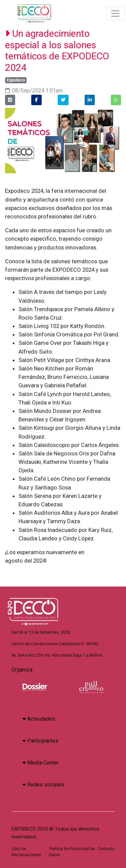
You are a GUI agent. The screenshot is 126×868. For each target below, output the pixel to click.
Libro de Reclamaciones (26, 852)
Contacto (106, 849)
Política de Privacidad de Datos (72, 852)
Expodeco (16, 80)
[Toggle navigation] (115, 13)
